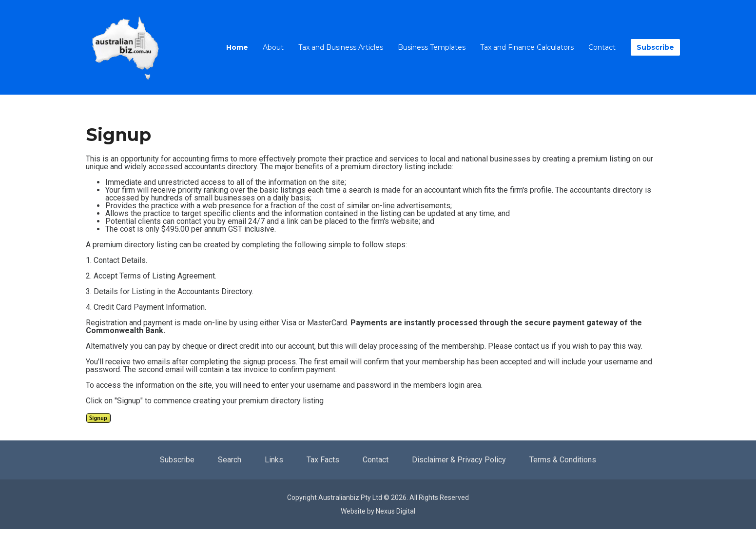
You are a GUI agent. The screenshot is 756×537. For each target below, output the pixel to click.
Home (237, 47)
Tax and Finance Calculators (527, 47)
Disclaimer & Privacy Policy (459, 460)
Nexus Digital (396, 511)
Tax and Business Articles (341, 47)
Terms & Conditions (563, 460)
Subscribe (655, 47)
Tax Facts (323, 460)
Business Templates (432, 47)
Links (274, 460)
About (273, 47)
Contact (602, 47)
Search (230, 460)
